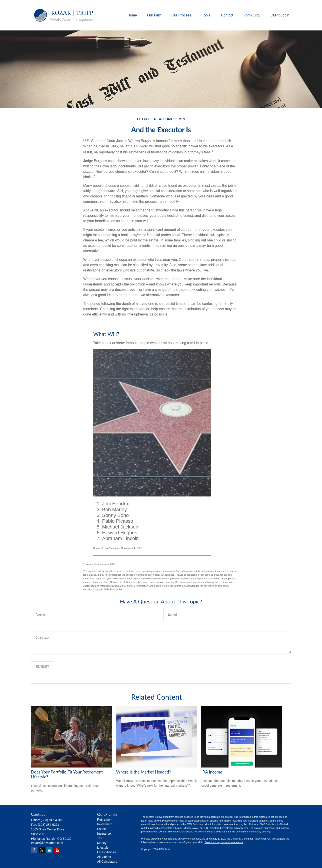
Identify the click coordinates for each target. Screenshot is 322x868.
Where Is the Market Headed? (144, 772)
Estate (102, 829)
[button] (132, 15)
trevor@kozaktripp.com (47, 843)
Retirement (105, 820)
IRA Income (212, 772)
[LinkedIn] (49, 850)
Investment (105, 824)
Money (102, 843)
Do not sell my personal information (224, 842)
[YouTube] (57, 850)
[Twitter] (42, 850)
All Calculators (107, 862)
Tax (100, 838)
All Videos (104, 857)
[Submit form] (43, 667)
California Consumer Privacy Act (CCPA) (253, 839)
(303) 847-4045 (52, 820)
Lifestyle (103, 848)
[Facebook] (34, 850)
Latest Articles (107, 852)
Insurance (104, 834)
